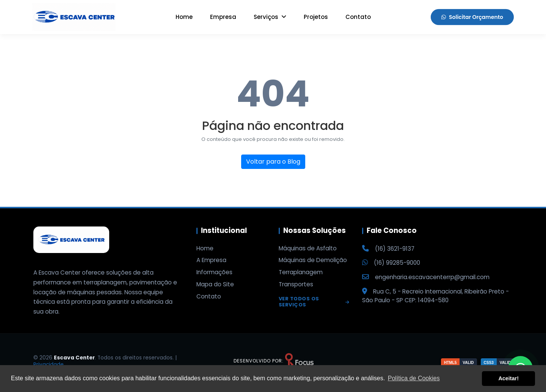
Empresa (223, 17)
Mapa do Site (215, 284)
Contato (358, 17)
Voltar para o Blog (273, 162)
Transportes (296, 284)
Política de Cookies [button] (414, 378)
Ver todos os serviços (314, 302)
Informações (214, 272)
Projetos (316, 17)
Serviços (270, 17)
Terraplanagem (301, 272)
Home (184, 17)
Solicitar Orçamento (472, 17)
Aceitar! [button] (508, 378)
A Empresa (211, 260)
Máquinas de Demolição (313, 260)
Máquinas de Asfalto (308, 248)
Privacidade (49, 365)
